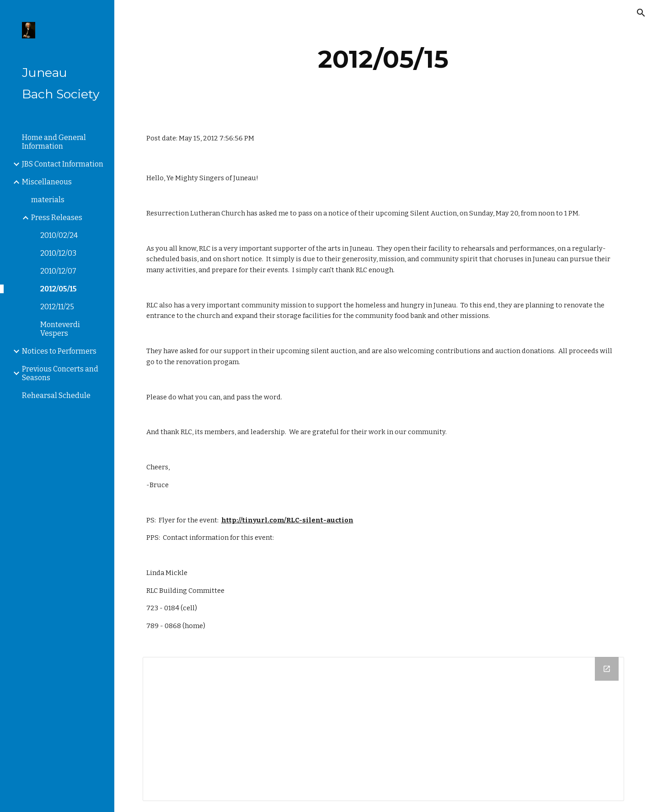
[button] (641, 13)
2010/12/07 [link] (58, 271)
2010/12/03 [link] (58, 253)
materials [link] (48, 200)
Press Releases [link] (57, 218)
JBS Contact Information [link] (63, 164)
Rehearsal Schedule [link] (56, 395)
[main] (383, 59)
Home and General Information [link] (54, 142)
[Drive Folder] (383, 729)
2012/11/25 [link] (57, 307)
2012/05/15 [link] (59, 289)
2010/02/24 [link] (59, 235)
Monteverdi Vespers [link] (60, 329)
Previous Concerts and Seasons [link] (60, 373)
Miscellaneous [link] (47, 182)
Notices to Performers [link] (59, 351)
